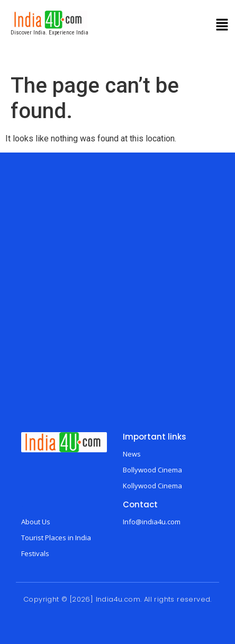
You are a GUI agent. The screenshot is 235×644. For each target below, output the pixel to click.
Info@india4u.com (152, 522)
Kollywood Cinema (152, 486)
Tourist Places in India (56, 538)
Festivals (35, 553)
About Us (36, 522)
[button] (222, 26)
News (132, 454)
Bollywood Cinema (152, 470)
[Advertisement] (116, 300)
